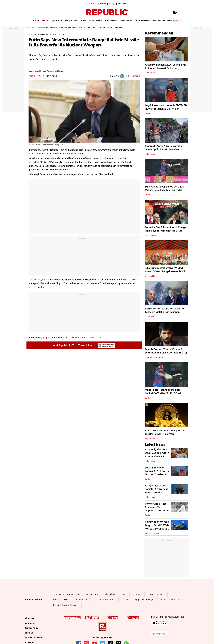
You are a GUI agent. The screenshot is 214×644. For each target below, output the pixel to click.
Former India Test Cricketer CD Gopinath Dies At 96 (157, 507)
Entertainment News (154, 357)
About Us (29, 618)
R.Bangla (112, 4)
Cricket (148, 114)
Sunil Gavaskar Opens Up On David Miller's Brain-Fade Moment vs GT (164, 188)
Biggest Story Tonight (144, 600)
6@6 (124, 594)
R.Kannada (122, 4)
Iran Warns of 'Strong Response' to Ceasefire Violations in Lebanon (164, 310)
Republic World (92, 4)
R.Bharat (103, 4)
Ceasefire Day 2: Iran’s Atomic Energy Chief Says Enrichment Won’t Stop (165, 229)
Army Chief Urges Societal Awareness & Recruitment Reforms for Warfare (157, 491)
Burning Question (156, 594)
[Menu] (174, 12)
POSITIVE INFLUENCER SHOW (66, 594)
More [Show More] (177, 21)
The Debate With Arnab (104, 600)
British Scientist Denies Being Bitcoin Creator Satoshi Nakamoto (165, 432)
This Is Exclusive (60, 600)
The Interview (81, 600)
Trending (137, 594)
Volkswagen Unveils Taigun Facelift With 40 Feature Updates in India (157, 527)
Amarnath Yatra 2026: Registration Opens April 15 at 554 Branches (164, 148)
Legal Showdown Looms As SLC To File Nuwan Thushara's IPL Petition (166, 107)
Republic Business (153, 439)
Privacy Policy (32, 628)
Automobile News (153, 533)
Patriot (125, 600)
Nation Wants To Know (171, 600)
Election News (151, 276)
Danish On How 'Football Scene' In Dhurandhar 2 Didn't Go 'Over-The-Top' (166, 351)
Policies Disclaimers (34, 638)
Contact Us (30, 623)
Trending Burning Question (66, 605)
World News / (38, 27)
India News (150, 73)
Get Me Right (92, 594)
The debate (110, 594)
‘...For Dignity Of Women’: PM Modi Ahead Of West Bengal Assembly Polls (166, 270)
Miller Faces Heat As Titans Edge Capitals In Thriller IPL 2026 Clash (163, 392)
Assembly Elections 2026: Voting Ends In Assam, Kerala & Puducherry (165, 66)
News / (28, 27)
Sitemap (29, 633)
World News (35, 76)
